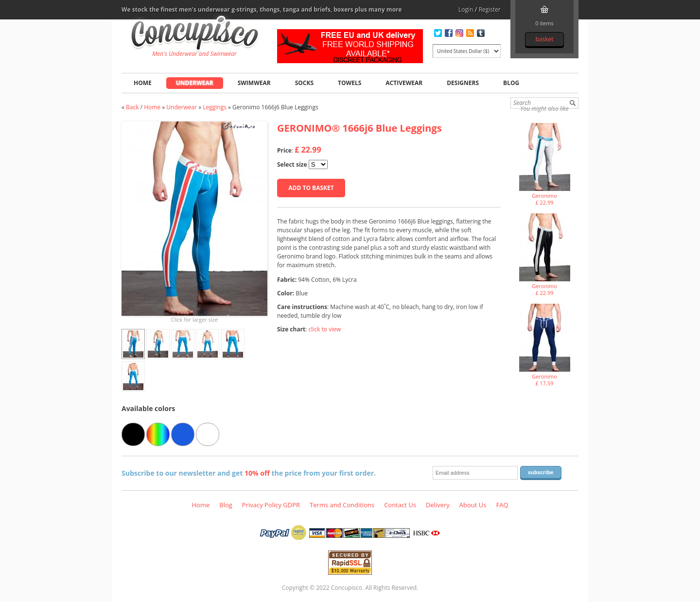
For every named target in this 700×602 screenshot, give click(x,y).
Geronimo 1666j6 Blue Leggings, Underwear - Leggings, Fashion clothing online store (195, 34)
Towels (350, 83)
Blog (511, 83)
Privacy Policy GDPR (271, 505)
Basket (544, 39)
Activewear (404, 83)
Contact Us (400, 505)
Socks (304, 83)
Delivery (438, 505)
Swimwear (254, 83)
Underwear (195, 83)
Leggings (215, 107)
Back (132, 107)
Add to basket (311, 188)
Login (466, 9)
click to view (325, 329)
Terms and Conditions (342, 505)
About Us (473, 505)
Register (490, 9)
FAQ (502, 505)
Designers (463, 83)
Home (143, 83)
